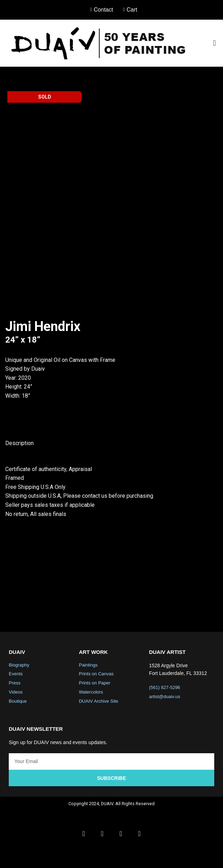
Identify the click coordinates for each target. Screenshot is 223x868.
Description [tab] (19, 516)
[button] (214, 43)
